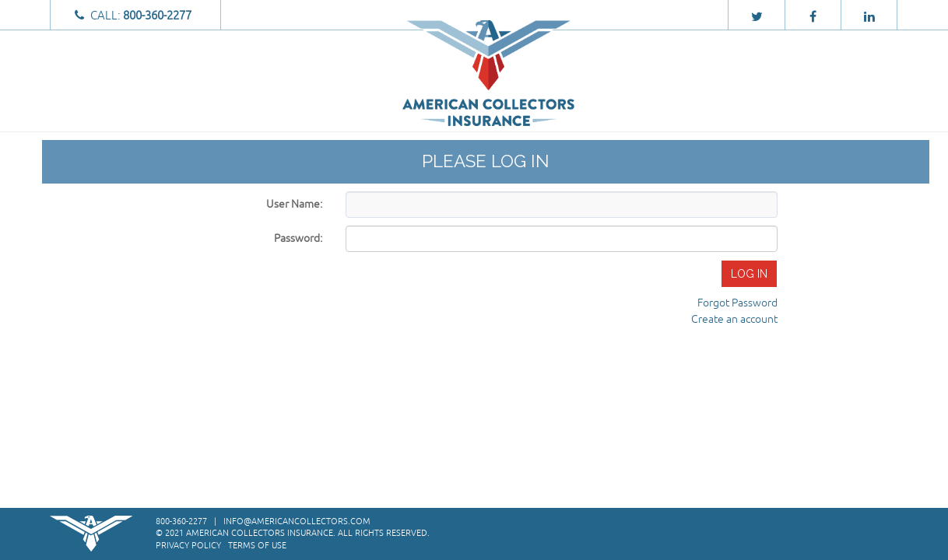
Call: (135, 16)
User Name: (294, 204)
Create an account (734, 319)
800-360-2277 (181, 521)
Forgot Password (737, 303)
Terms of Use (257, 545)
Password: (298, 238)
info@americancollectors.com (297, 521)
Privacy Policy (188, 545)
